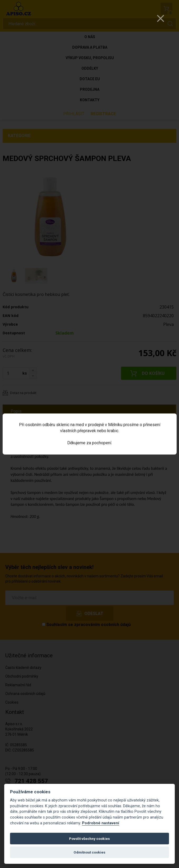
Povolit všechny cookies (89, 839)
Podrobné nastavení (101, 823)
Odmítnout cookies (89, 852)
